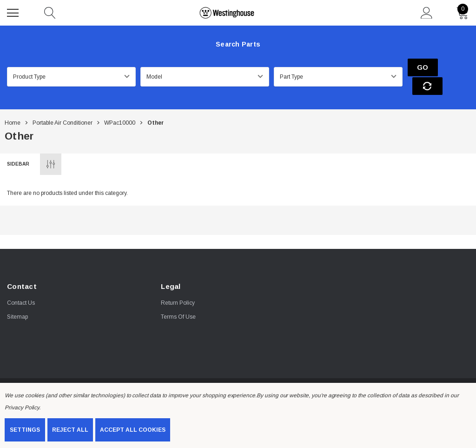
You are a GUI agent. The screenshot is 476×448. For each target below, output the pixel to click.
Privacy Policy (22, 408)
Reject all (70, 430)
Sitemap (17, 299)
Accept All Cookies (133, 430)
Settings (25, 430)
